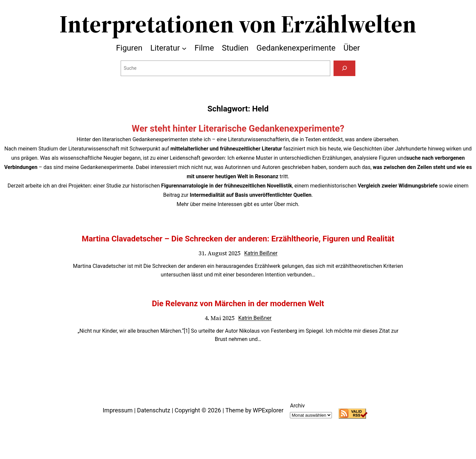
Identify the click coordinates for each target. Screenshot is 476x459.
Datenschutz (154, 410)
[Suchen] (344, 68)
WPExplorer (268, 410)
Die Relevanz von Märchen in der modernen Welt (238, 304)
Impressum (118, 410)
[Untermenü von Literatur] (184, 48)
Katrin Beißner (261, 253)
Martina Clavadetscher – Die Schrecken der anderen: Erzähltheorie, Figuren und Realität (238, 239)
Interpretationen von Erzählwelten (238, 24)
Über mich (286, 204)
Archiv (297, 406)
